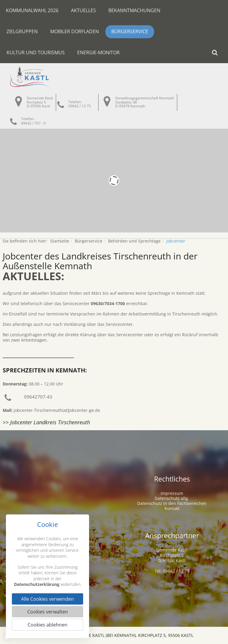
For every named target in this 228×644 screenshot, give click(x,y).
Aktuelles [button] (83, 10)
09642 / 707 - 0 (33, 123)
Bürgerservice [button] (130, 31)
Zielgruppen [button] (22, 31)
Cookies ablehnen (47, 625)
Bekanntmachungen (134, 10)
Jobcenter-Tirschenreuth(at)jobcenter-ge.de (57, 410)
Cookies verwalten (48, 612)
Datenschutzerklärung (37, 584)
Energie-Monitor (98, 52)
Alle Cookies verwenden (47, 599)
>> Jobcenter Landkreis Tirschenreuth (46, 422)
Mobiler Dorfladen (75, 31)
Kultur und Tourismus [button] (36, 52)
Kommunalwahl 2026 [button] (32, 10)
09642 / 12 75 (80, 106)
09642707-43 (38, 397)
